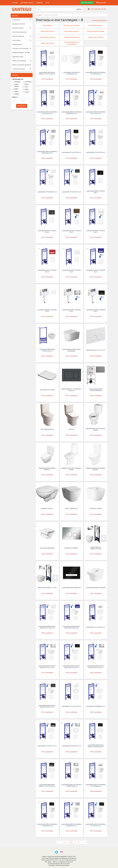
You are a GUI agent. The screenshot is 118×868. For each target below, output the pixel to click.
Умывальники (17, 44)
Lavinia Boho (28, 82)
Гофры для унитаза (47, 43)
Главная (15, 3)
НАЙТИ (79, 9)
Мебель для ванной (22, 61)
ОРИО (26, 89)
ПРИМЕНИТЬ (22, 106)
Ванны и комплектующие (22, 65)
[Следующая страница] (85, 842)
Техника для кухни (22, 69)
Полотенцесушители (20, 32)
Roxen (26, 84)
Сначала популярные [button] (100, 20)
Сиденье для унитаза (71, 37)
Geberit (16, 94)
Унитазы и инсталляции (22, 48)
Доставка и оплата (27, 3)
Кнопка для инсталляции (96, 31)
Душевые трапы (18, 57)
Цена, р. (15, 97)
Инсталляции (47, 25)
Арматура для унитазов (47, 37)
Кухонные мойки (22, 28)
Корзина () (101, 3)
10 (78, 842)
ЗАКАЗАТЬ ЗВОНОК (87, 3)
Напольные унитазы (96, 25)
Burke (15, 89)
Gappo (15, 91)
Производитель (18, 79)
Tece (25, 87)
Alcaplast (16, 82)
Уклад (26, 92)
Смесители (22, 20)
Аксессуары (22, 40)
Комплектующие (22, 36)
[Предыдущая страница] (57, 842)
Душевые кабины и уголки (22, 53)
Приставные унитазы (71, 31)
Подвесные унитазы (47, 31)
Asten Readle (16, 85)
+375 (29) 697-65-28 (98, 9)
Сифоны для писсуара (96, 37)
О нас (47, 3)
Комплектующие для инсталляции (71, 43)
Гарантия (39, 3)
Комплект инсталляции (71, 25)
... (61, 842)
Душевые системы (19, 24)
